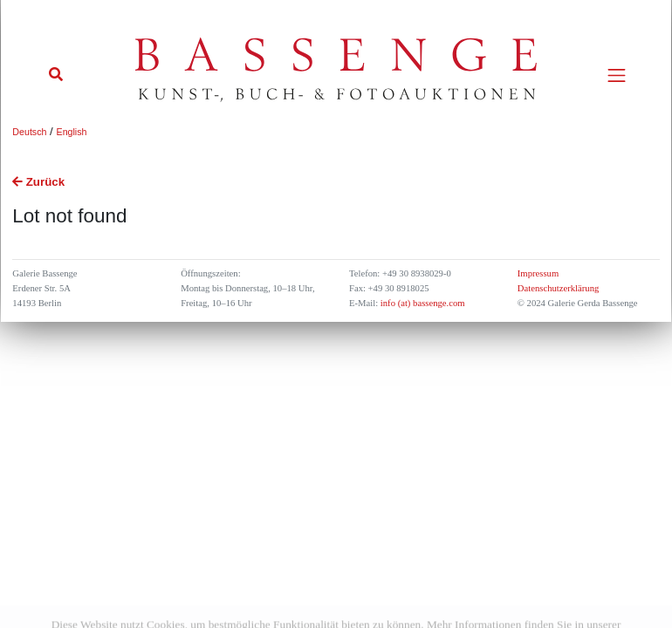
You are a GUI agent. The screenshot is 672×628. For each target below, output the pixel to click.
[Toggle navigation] (617, 75)
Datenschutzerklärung (559, 288)
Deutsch (29, 132)
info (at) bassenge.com (421, 303)
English (72, 132)
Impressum (538, 273)
